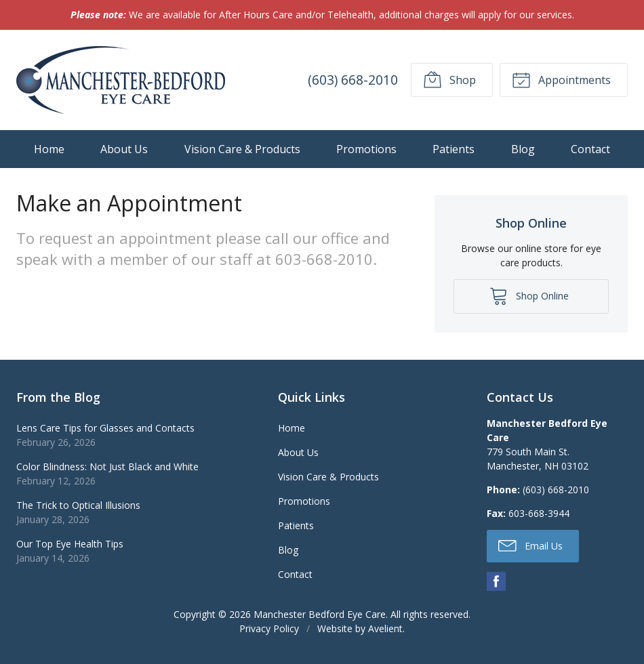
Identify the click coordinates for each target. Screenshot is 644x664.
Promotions (366, 149)
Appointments (561, 79)
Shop (449, 79)
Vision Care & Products (242, 149)
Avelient (385, 628)
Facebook (496, 581)
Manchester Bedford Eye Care (320, 614)
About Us (124, 149)
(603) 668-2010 (353, 80)
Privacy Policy (269, 628)
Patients (454, 149)
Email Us (530, 545)
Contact (590, 149)
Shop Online (529, 295)
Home (49, 149)
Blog (523, 149)
